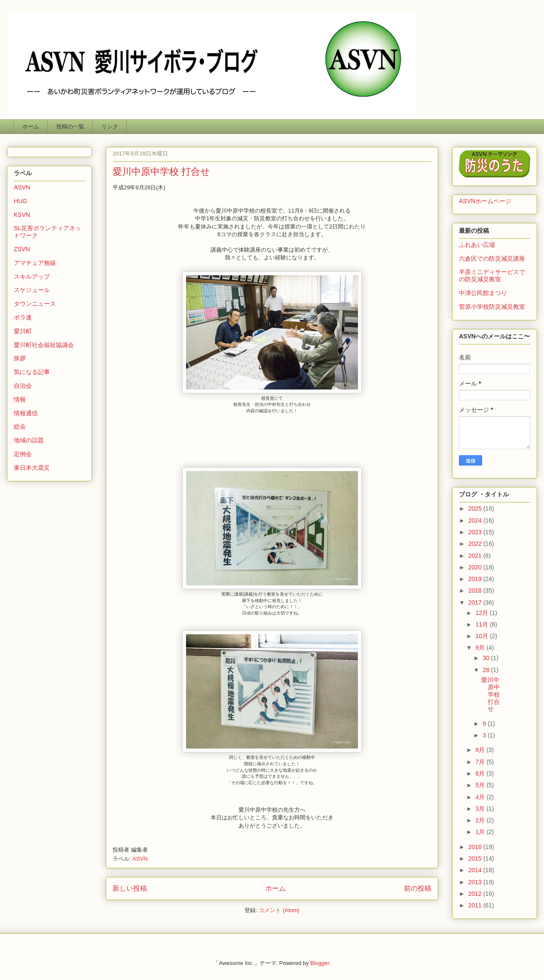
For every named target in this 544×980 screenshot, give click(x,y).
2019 (476, 579)
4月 (481, 797)
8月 (481, 750)
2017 (476, 603)
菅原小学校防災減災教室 (492, 307)
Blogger (320, 963)
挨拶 (20, 358)
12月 (482, 613)
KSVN (22, 215)
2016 (476, 847)
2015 (476, 858)
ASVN (140, 859)
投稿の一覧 (70, 126)
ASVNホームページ (485, 201)
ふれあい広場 (477, 245)
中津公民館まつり (483, 293)
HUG (20, 201)
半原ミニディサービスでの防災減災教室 (492, 275)
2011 (476, 905)
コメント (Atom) (279, 910)
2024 (476, 520)
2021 (476, 556)
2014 (476, 870)
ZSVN (22, 249)
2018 (476, 590)
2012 (476, 894)
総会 (20, 426)
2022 (476, 544)
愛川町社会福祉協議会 (44, 345)
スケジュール (32, 290)
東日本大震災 (32, 468)
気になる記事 (32, 372)
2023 (476, 532)
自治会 (23, 386)
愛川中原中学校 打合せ (161, 172)
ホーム (31, 126)
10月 (482, 636)
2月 (481, 820)
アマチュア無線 (35, 263)
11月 (482, 624)
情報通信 (26, 413)
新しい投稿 (130, 888)
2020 (476, 567)
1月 (481, 832)
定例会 (23, 454)
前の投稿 (418, 888)
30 (487, 658)
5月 (481, 785)
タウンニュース (35, 304)
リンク (110, 126)
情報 (20, 399)
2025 (476, 508)
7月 (481, 762)
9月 (481, 648)
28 (487, 670)
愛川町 (23, 331)
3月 (481, 809)
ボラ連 (23, 317)
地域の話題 (29, 440)
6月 (481, 773)
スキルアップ (32, 277)
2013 (476, 882)
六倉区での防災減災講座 (492, 259)
